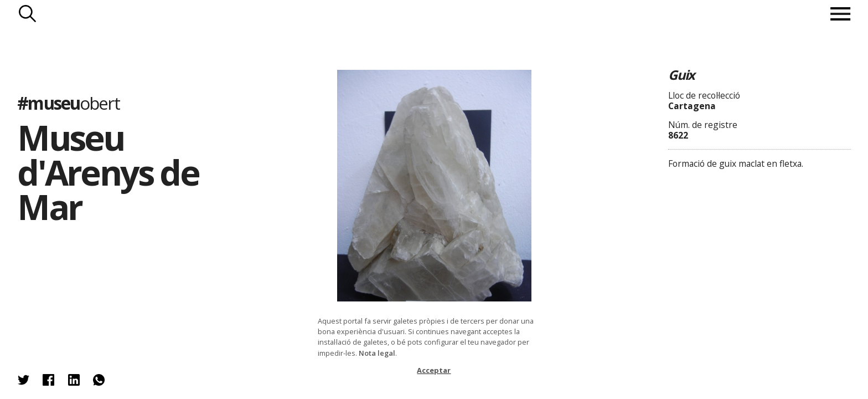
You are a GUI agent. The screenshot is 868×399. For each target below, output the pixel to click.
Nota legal (377, 353)
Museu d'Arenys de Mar (108, 172)
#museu (68, 103)
